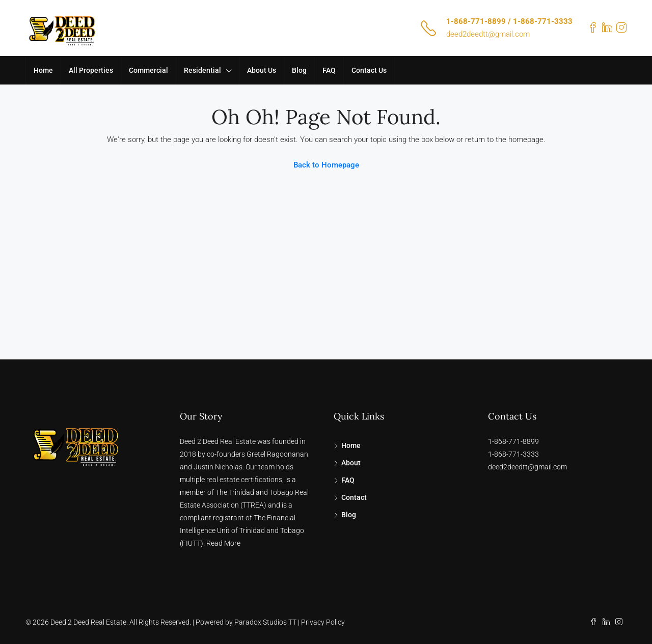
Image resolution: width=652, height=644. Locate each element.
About (351, 463)
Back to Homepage (326, 165)
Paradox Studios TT (265, 622)
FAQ (329, 70)
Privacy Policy (323, 622)
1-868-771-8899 (513, 441)
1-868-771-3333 (513, 454)
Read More (223, 543)
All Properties (91, 70)
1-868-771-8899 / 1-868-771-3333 (509, 21)
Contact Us (369, 70)
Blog (299, 70)
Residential (202, 70)
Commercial (148, 70)
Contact (354, 497)
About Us (262, 70)
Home (43, 70)
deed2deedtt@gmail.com (488, 34)
